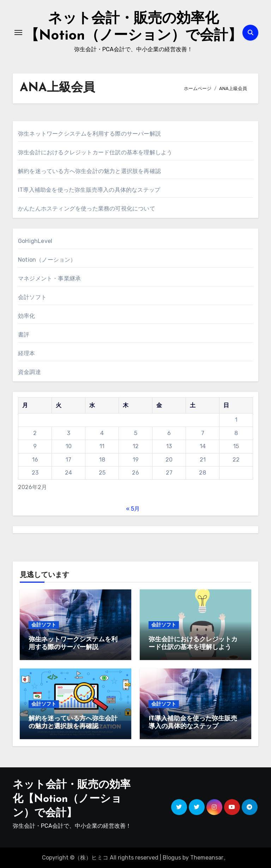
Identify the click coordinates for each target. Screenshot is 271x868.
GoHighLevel (35, 241)
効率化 (27, 316)
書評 (24, 335)
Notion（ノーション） (47, 260)
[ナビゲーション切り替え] (18, 32)
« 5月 (133, 509)
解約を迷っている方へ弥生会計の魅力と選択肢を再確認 (89, 171)
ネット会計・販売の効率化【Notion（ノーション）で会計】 (72, 799)
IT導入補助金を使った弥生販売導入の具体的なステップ (89, 190)
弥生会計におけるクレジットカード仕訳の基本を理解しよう (95, 152)
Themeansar (207, 858)
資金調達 (29, 372)
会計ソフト (32, 297)
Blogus (172, 858)
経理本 (27, 353)
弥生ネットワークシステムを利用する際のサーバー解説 (89, 134)
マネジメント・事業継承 (49, 278)
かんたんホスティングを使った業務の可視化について (87, 209)
